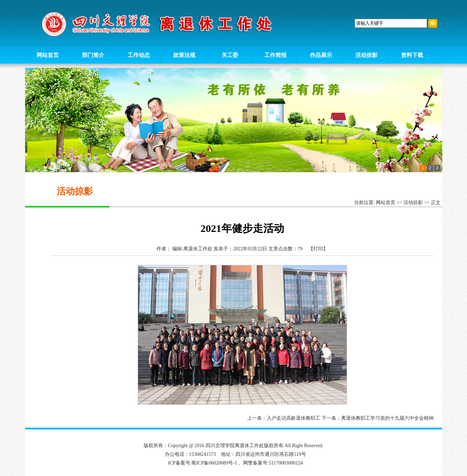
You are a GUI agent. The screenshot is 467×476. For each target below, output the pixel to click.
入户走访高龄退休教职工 (293, 418)
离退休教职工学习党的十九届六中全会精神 (387, 418)
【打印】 (318, 249)
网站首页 (386, 203)
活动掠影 (413, 203)
